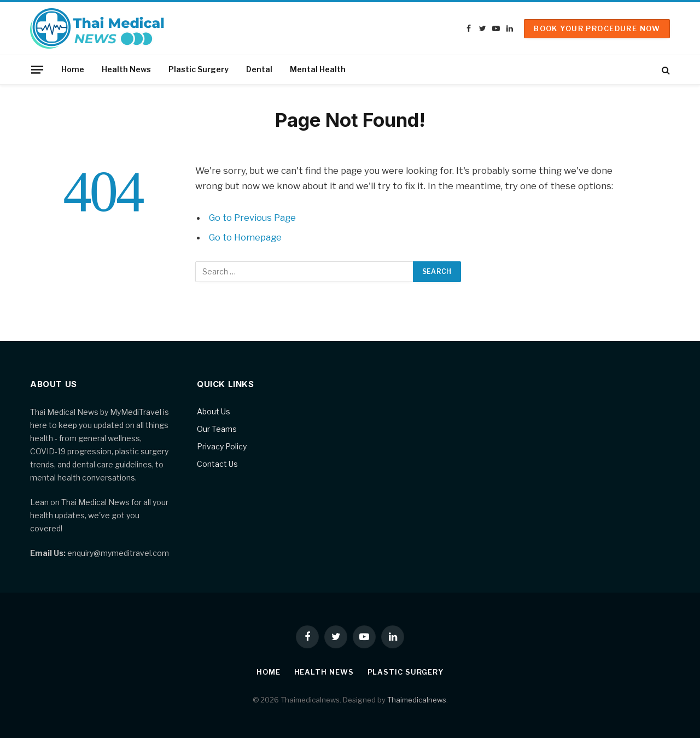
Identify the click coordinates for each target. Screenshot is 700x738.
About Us (214, 411)
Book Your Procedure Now (597, 28)
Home (73, 69)
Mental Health (318, 69)
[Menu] (37, 69)
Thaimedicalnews (417, 700)
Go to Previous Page (253, 218)
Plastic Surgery (199, 69)
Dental (259, 69)
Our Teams (217, 429)
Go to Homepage (246, 237)
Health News (126, 69)
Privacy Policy (222, 446)
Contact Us (217, 464)
